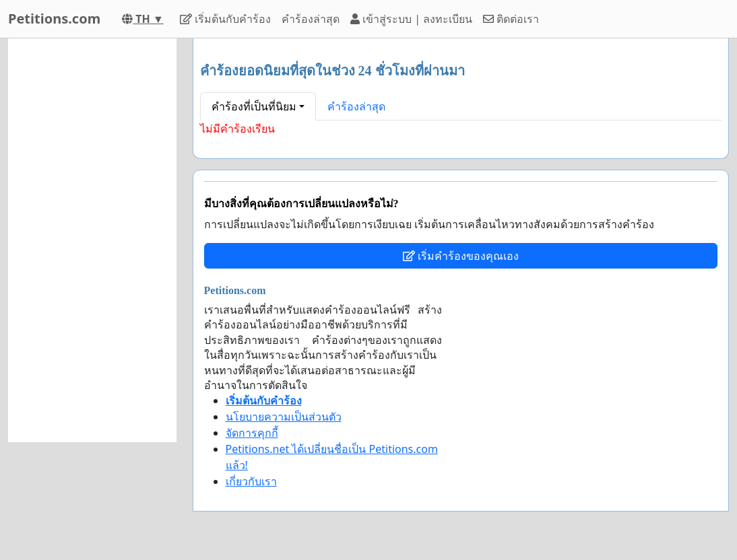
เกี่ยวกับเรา (251, 481)
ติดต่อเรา (511, 19)
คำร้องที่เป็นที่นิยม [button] (254, 106)
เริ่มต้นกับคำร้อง (225, 19)
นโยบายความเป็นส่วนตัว (284, 417)
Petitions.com (54, 19)
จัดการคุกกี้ (252, 433)
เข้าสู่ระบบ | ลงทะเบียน (411, 19)
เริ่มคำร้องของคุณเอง (461, 256)
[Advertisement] (92, 240)
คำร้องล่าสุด (311, 19)
